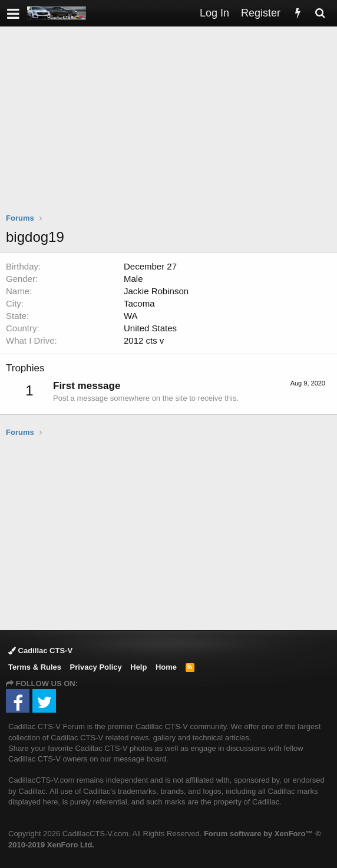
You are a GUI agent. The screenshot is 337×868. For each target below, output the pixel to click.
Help (138, 667)
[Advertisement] (171, 127)
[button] (13, 13)
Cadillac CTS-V (40, 651)
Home (166, 667)
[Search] (320, 13)
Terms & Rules (35, 667)
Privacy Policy (96, 667)
